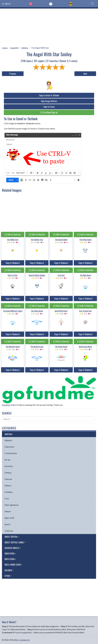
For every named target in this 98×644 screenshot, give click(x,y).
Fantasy (8, 473)
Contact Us (25, 640)
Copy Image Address (49, 101)
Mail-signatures (12, 505)
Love (7, 498)
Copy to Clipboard (13, 263)
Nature (8, 511)
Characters (9, 447)
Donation (6, 405)
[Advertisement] (49, 27)
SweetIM (14, 48)
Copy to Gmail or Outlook (49, 95)
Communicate (11, 453)
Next (85, 74)
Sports (7, 524)
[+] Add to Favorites (13, 234)
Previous (13, 74)
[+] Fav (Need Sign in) (49, 112)
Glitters (25, 48)
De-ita (7, 460)
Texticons (9, 531)
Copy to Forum (49, 107)
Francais (8, 479)
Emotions (9, 466)
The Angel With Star (40, 48)
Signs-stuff (9, 518)
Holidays (9, 492)
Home (5, 48)
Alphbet (8, 440)
